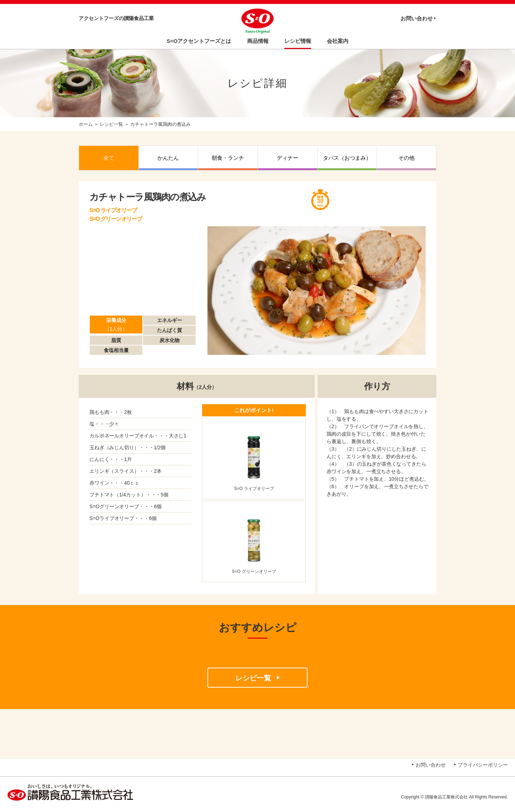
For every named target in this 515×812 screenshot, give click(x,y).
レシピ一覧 (111, 124)
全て (109, 158)
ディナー (288, 158)
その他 (406, 158)
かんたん (168, 158)
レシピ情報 (298, 41)
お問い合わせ (417, 18)
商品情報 (258, 41)
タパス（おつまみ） (347, 158)
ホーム (86, 124)
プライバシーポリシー (483, 765)
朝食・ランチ (228, 158)
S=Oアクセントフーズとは (199, 41)
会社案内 (338, 41)
